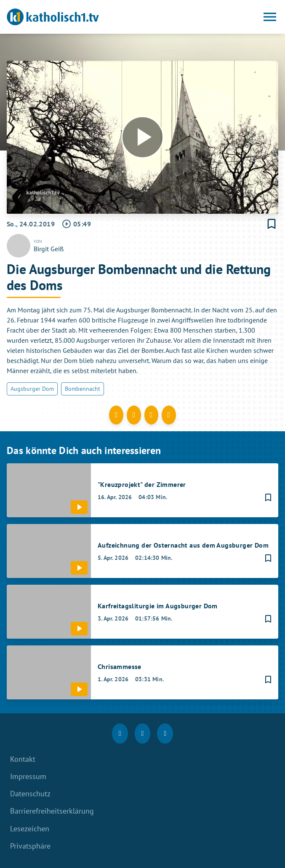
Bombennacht (83, 389)
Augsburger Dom (32, 389)
